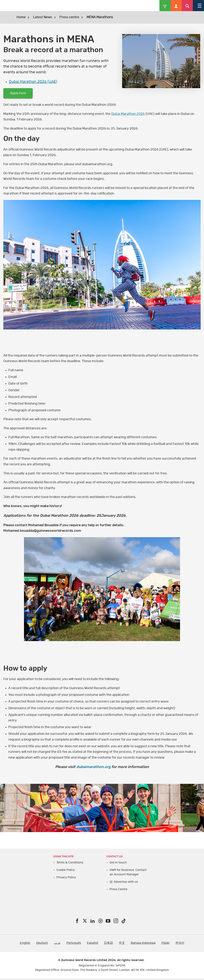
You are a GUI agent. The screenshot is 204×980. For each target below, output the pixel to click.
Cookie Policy (66, 872)
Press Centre (119, 891)
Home (21, 17)
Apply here (21, 94)
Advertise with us (126, 883)
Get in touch (118, 864)
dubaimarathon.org (93, 769)
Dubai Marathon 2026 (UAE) (33, 82)
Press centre (69, 17)
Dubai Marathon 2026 (128, 116)
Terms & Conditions (70, 864)
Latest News (43, 17)
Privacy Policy (66, 879)
